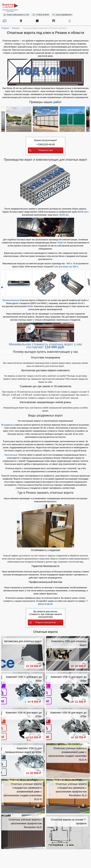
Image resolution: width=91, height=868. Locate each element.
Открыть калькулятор (42, 622)
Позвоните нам (41, 150)
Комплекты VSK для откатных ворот (69, 643)
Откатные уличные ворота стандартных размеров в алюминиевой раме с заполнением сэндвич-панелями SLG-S (23, 792)
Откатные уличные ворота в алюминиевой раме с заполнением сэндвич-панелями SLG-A (67, 754)
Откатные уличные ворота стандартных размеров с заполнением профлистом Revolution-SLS (71, 790)
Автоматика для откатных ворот (23, 641)
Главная (5, 28)
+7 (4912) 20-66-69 (42, 15)
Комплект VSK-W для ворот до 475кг (68, 714)
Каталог (16, 28)
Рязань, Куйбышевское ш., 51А (18, 15)
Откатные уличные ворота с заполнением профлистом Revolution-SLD (25, 823)
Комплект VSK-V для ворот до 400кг (24, 679)
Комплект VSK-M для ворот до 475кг (24, 714)
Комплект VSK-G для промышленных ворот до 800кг (23, 750)
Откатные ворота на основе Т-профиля (69, 821)
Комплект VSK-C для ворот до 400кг (69, 679)
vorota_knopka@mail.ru (64, 15)
